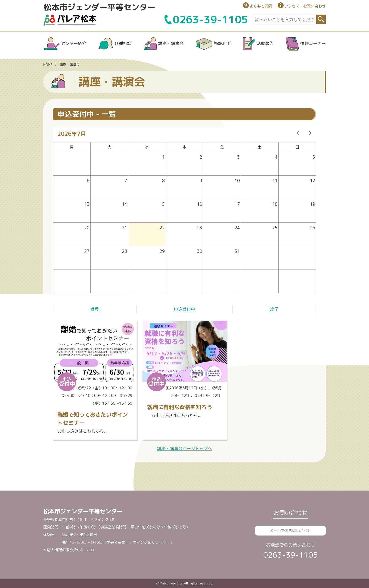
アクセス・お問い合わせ (305, 6)
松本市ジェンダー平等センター (99, 7)
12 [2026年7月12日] (313, 181)
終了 (274, 309)
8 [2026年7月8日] (163, 181)
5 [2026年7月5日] (314, 157)
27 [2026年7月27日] (87, 251)
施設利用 (222, 43)
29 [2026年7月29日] (162, 251)
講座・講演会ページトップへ (184, 449)
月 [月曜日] (72, 147)
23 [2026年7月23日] (200, 228)
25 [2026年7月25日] (275, 228)
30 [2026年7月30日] (200, 251)
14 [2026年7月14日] (124, 204)
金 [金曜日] (222, 147)
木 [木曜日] (184, 147)
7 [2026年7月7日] (126, 181)
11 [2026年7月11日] (275, 181)
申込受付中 (184, 309)
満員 (95, 309)
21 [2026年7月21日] (124, 228)
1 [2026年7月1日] (163, 157)
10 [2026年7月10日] (237, 181)
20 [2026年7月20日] (87, 228)
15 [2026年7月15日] (162, 204)
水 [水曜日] (147, 147)
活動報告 (265, 43)
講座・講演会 (171, 43)
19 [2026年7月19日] (313, 204)
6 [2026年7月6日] (88, 181)
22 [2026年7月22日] (162, 228)
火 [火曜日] (109, 147)
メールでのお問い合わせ (290, 531)
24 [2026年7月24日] (237, 228)
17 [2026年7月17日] (237, 204)
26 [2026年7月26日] (313, 228)
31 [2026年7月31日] (237, 251)
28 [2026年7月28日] (124, 251)
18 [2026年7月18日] (275, 204)
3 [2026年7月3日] (239, 157)
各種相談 (123, 43)
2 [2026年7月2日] (201, 157)
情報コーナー (313, 43)
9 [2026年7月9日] (201, 181)
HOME (48, 65)
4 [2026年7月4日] (276, 157)
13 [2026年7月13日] (87, 204)
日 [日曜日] (297, 147)
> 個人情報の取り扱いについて (70, 550)
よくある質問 (261, 6)
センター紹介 (74, 43)
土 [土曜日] (260, 147)
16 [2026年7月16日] (200, 204)
